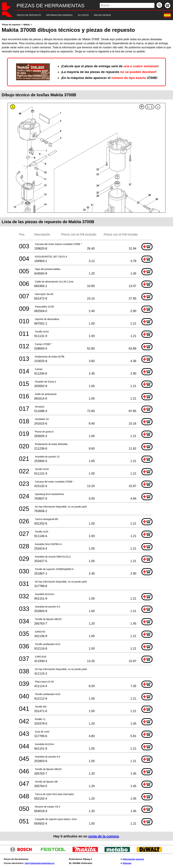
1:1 (150, 107)
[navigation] (82, 15)
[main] (86, 432)
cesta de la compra (103, 836)
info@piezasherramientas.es (40, 863)
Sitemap (127, 863)
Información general (133, 859)
